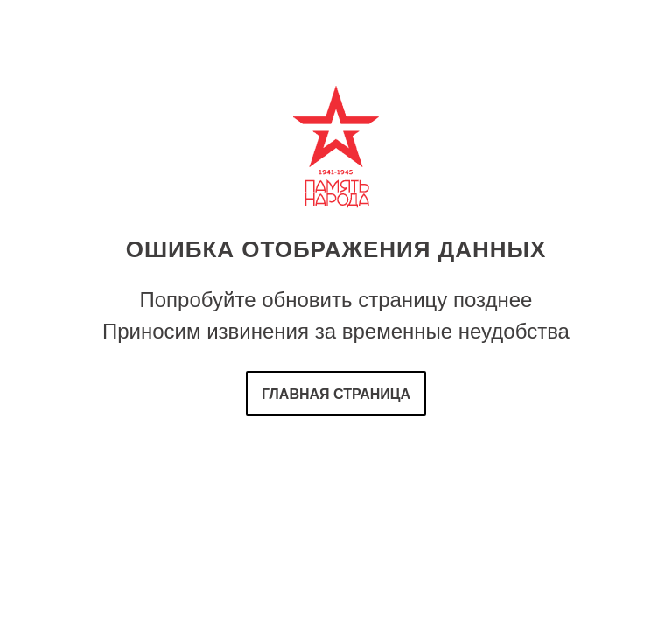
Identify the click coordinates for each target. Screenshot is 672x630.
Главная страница (336, 394)
